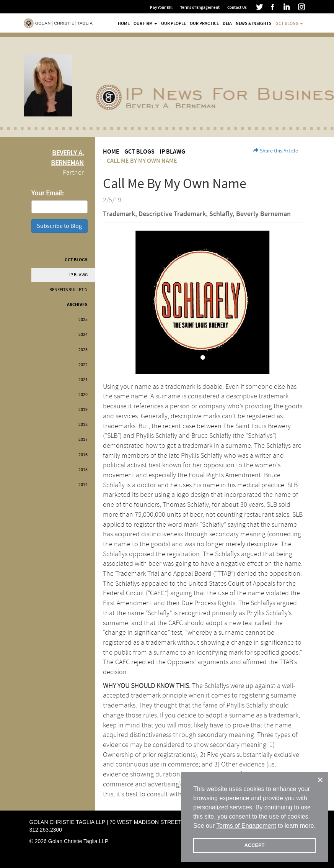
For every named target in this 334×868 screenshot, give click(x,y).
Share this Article (276, 151)
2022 (83, 365)
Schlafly (221, 214)
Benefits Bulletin (68, 290)
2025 (83, 320)
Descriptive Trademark (172, 214)
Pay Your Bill (161, 7)
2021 (83, 380)
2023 (83, 350)
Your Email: (47, 193)
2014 (83, 485)
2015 (83, 470)
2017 (83, 440)
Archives (77, 305)
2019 (83, 410)
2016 (83, 455)
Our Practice (204, 23)
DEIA (227, 23)
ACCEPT (255, 845)
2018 (83, 425)
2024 (83, 335)
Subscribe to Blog (59, 226)
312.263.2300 (46, 830)
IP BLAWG (78, 275)
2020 (83, 395)
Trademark (119, 214)
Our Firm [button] (145, 23)
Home (124, 23)
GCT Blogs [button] (289, 23)
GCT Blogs (76, 260)
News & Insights (254, 23)
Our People (174, 23)
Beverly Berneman (263, 214)
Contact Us (237, 7)
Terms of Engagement (200, 7)
